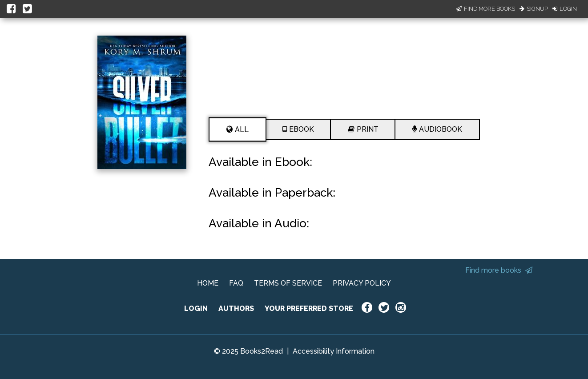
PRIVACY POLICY (362, 283)
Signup (534, 9)
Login (565, 9)
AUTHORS (236, 308)
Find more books (499, 270)
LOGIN (196, 308)
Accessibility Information (334, 351)
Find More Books (485, 9)
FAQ (236, 283)
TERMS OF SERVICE (288, 283)
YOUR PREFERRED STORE (309, 308)
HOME (208, 283)
